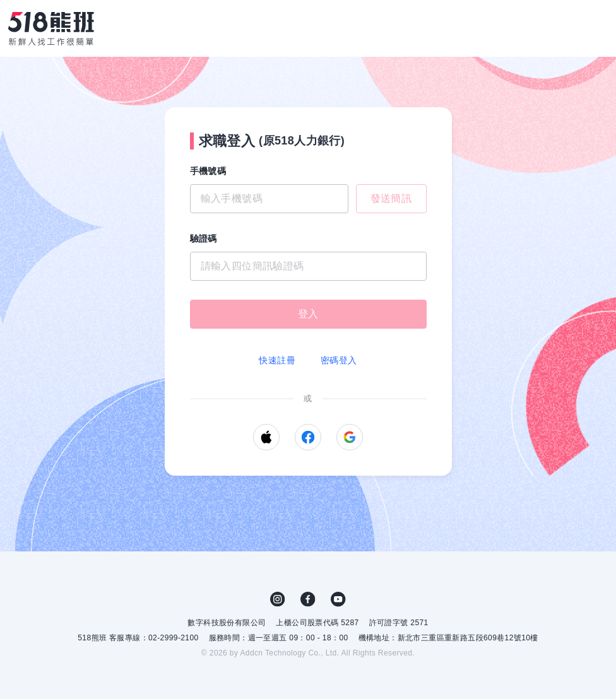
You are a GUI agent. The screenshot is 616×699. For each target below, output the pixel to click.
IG (278, 599)
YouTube (338, 599)
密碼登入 (339, 360)
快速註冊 (277, 360)
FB (308, 599)
